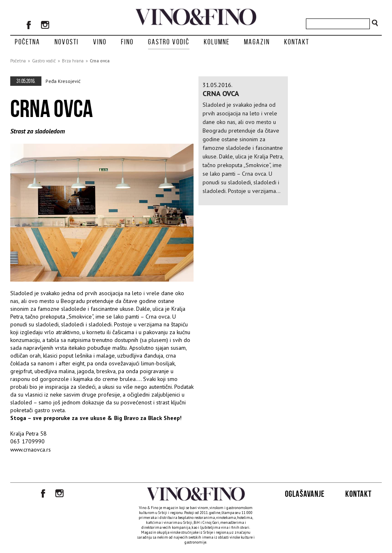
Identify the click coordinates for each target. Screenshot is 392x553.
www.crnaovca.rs (31, 450)
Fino (127, 42)
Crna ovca (100, 61)
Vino (100, 42)
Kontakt (297, 42)
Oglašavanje (305, 494)
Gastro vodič (169, 42)
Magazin (257, 42)
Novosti (67, 42)
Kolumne (217, 42)
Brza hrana (73, 61)
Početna (27, 42)
